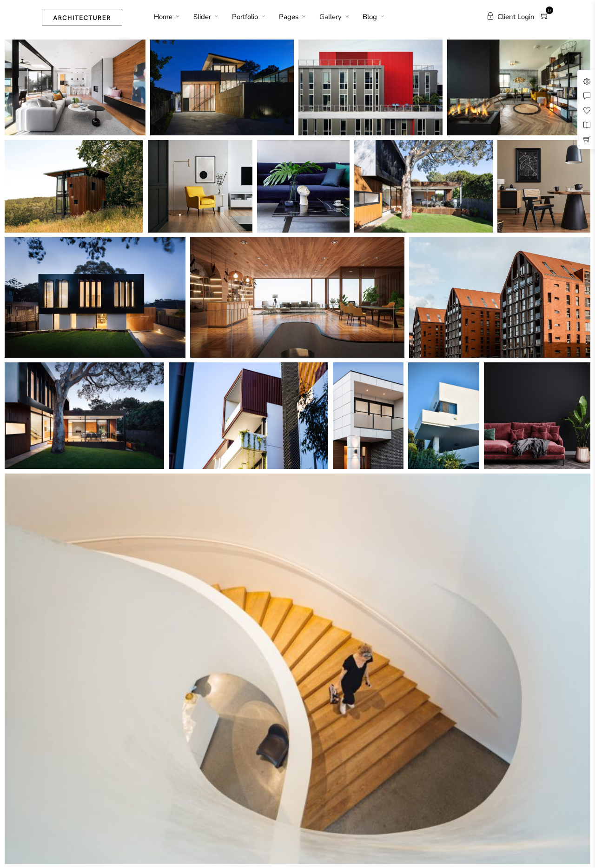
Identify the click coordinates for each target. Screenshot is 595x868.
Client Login (511, 17)
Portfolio (245, 17)
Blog (370, 17)
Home (163, 17)
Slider (202, 17)
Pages (289, 17)
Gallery (331, 17)
